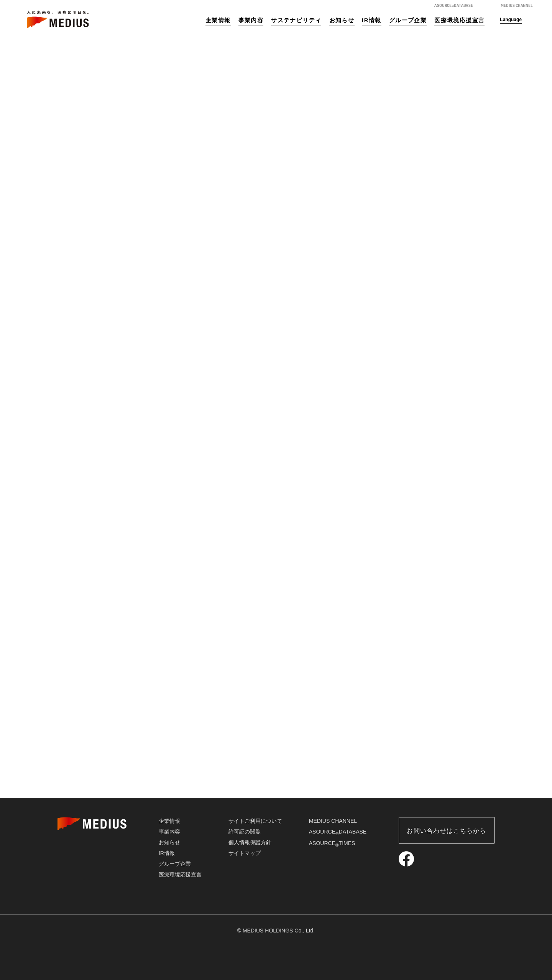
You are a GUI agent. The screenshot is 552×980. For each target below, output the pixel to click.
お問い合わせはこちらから (446, 831)
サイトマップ (245, 853)
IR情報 (372, 20)
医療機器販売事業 (130, 771)
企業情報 (218, 20)
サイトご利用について (255, 821)
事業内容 (251, 20)
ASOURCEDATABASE (338, 832)
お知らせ (342, 20)
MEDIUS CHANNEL (333, 821)
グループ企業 (408, 20)
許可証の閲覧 (245, 832)
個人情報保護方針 (250, 842)
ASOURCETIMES (332, 843)
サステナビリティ (296, 20)
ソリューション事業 (276, 771)
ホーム (421, 138)
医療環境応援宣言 (459, 20)
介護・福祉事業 (421, 771)
